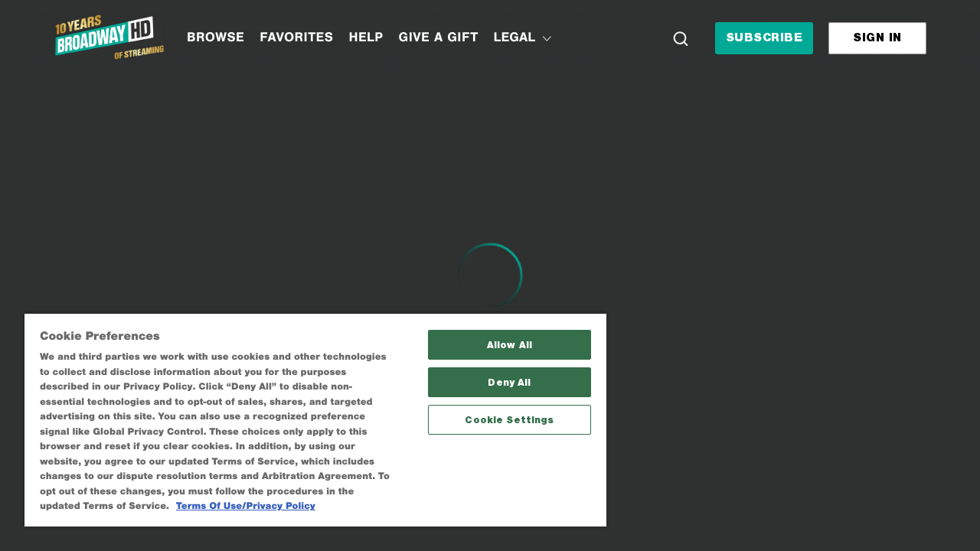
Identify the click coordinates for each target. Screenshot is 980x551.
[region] (309, 412)
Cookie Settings (498, 405)
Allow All (498, 330)
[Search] (681, 38)
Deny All (498, 368)
